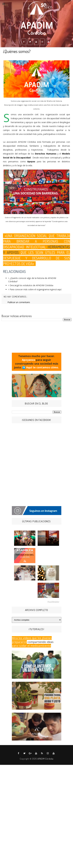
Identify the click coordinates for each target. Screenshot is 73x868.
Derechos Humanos (46, 154)
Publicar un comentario (19, 302)
